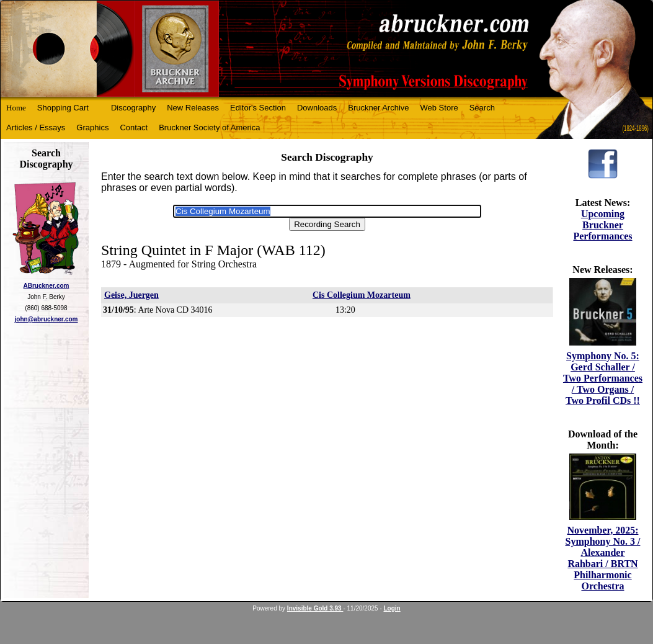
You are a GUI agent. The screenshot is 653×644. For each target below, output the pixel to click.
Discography (133, 108)
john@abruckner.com (47, 319)
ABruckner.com (47, 286)
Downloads (317, 108)
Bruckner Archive (378, 108)
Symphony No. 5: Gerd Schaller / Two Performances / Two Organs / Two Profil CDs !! (603, 378)
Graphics (92, 127)
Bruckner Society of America (209, 127)
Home (16, 108)
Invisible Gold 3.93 (315, 608)
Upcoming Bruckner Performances (602, 225)
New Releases (193, 108)
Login (392, 608)
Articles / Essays (36, 127)
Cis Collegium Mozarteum (362, 295)
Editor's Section (258, 108)
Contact (134, 127)
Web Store (439, 108)
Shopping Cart (63, 108)
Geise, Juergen (131, 295)
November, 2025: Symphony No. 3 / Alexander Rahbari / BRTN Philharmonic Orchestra (603, 558)
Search (482, 108)
